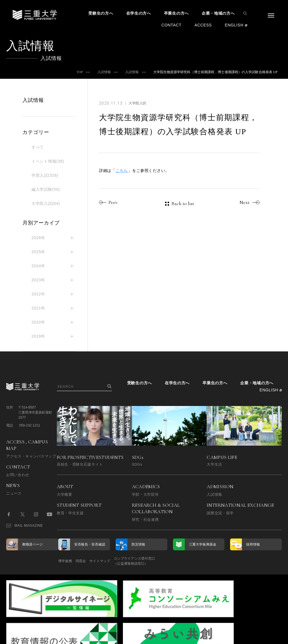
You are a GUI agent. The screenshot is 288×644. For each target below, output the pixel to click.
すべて (38, 147)
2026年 (38, 238)
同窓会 (88, 561)
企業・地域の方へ (218, 13)
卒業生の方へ (176, 13)
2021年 (38, 308)
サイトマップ (115, 561)
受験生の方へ (101, 13)
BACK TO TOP (264, 637)
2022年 (38, 294)
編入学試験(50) (46, 189)
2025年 (38, 252)
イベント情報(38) (48, 161)
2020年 (38, 322)
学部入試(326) (45, 175)
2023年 (38, 280)
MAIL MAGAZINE (25, 526)
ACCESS (203, 25)
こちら (122, 170)
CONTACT (172, 25)
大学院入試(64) (46, 203)
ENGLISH (234, 25)
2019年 (38, 336)
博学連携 (65, 561)
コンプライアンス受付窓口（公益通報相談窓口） (157, 561)
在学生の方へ (139, 13)
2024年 (38, 266)
